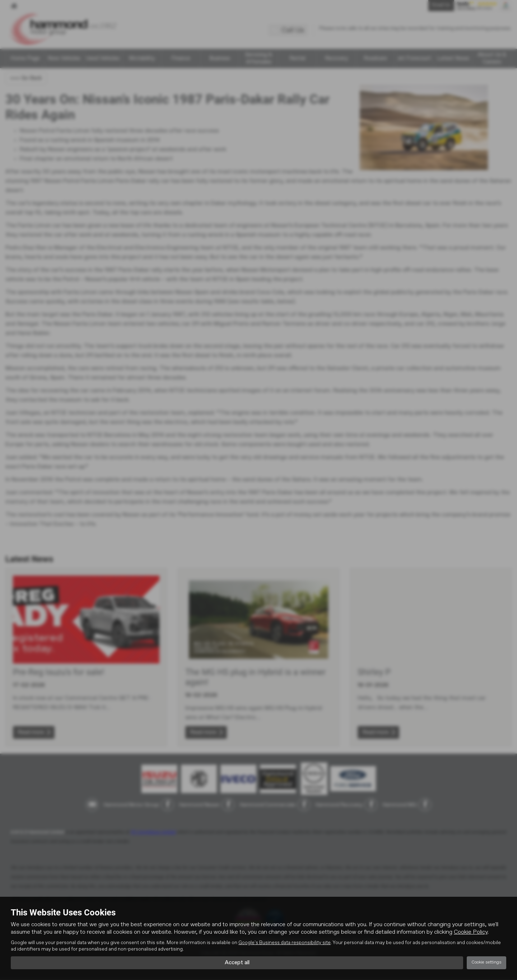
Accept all (237, 962)
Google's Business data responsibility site (285, 943)
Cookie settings (486, 962)
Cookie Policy (471, 932)
